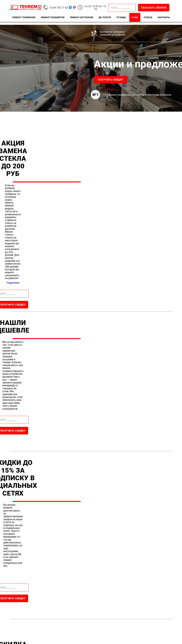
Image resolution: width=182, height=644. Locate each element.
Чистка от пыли (145, 597)
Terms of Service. (84, 636)
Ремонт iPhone (63, 584)
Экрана (99, 593)
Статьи (148, 17)
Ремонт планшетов (53, 17)
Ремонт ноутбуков (82, 17)
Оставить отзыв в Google (53, 512)
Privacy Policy (64, 636)
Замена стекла (63, 588)
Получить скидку (27, 80)
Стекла (98, 588)
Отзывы (121, 17)
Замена (99, 584)
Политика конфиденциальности (144, 632)
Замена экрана (63, 593)
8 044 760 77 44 (59, 8)
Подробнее (139, 170)
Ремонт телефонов (24, 17)
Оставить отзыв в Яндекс (53, 523)
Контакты (164, 17)
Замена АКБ (61, 597)
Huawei (17, 597)
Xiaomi (16, 593)
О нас (135, 17)
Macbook (141, 588)
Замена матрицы (146, 593)
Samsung (18, 588)
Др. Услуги (105, 17)
